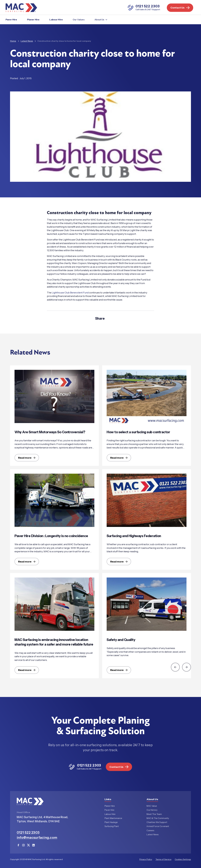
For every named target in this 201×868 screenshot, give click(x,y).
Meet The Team (154, 814)
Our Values (79, 20)
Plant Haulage (111, 823)
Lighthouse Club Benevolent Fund (70, 293)
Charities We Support (157, 823)
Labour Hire (56, 20)
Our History (152, 810)
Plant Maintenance (113, 818)
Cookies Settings (183, 859)
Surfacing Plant (112, 827)
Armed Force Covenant (158, 827)
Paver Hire (11, 20)
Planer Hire (33, 20)
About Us (152, 800)
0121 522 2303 (28, 833)
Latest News (153, 835)
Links (108, 800)
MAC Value (152, 806)
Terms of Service (163, 859)
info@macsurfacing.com (37, 838)
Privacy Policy (146, 859)
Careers (150, 831)
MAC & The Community (158, 818)
